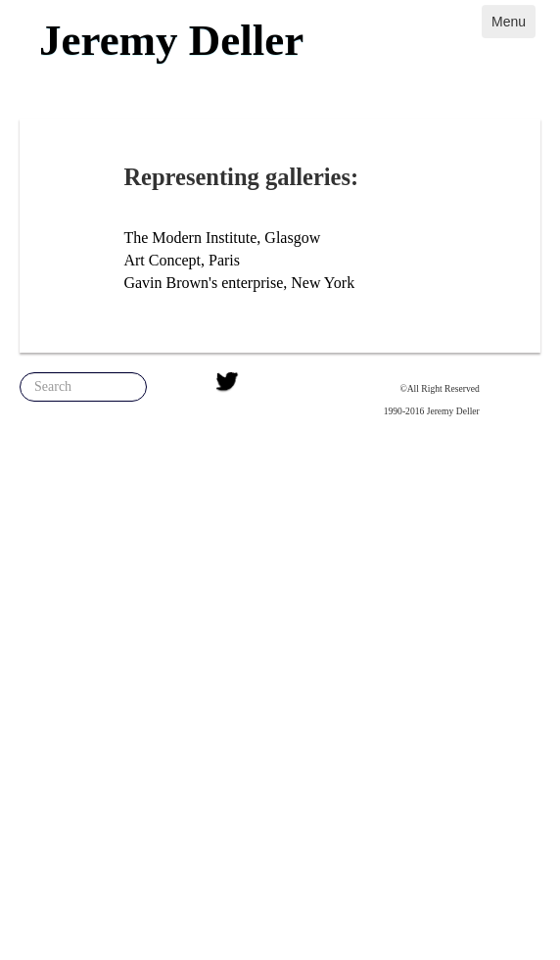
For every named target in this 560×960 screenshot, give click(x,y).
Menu (509, 22)
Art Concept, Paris (182, 260)
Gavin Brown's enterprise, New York (239, 283)
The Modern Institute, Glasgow (222, 238)
